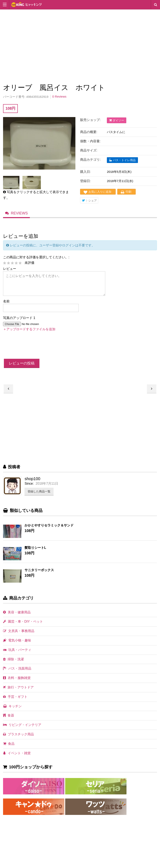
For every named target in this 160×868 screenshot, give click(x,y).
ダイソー (117, 120)
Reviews (20, 216)
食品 (9, 748)
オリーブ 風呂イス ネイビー (8, 393)
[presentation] (34, 350)
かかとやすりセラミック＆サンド (49, 530)
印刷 (129, 192)
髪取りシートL (35, 552)
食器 (9, 720)
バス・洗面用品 (17, 673)
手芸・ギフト (15, 701)
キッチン (12, 710)
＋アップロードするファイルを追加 (29, 333)
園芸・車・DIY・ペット (23, 626)
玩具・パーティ (17, 654)
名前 (6, 306)
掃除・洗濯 (13, 664)
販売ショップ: (90, 120)
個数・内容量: (90, 141)
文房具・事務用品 (19, 635)
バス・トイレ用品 (122, 160)
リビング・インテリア (22, 729)
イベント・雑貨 (17, 757)
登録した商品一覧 (39, 496)
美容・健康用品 (17, 617)
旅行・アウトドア (18, 692)
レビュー (10, 273)
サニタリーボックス (39, 574)
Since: (29, 488)
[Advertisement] (80, 46)
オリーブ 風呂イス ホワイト (152, 393)
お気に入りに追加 (100, 192)
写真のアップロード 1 (19, 322)
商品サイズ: (89, 150)
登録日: (85, 181)
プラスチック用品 (18, 739)
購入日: (85, 172)
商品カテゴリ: (90, 160)
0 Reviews (59, 96)
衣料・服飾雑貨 (17, 682)
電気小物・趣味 (17, 645)
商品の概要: (89, 132)
